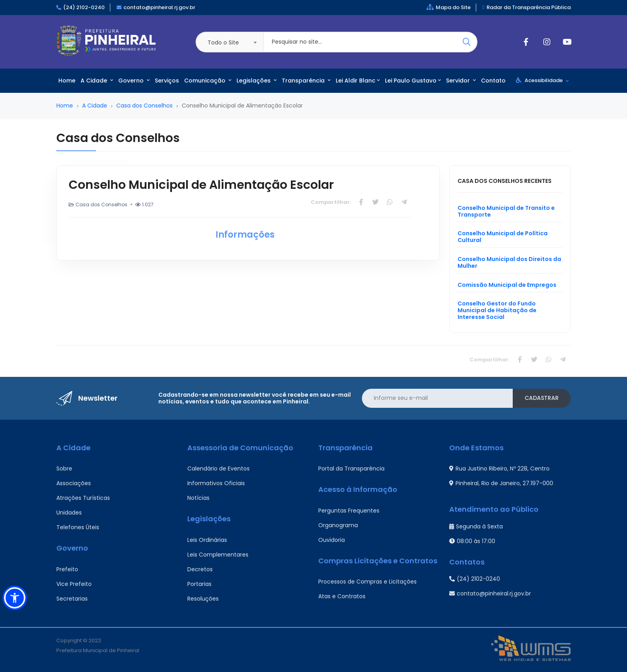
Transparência (306, 81)
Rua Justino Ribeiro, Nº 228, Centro (499, 468)
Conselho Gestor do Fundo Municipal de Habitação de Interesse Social (497, 310)
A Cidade (97, 81)
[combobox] (229, 42)
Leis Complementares (218, 555)
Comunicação (208, 81)
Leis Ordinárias (207, 540)
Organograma (338, 525)
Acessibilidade (542, 80)
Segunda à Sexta (476, 526)
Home (67, 81)
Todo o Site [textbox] (223, 42)
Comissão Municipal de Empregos (507, 285)
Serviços (167, 81)
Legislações (257, 81)
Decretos (200, 569)
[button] (15, 598)
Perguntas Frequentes (349, 511)
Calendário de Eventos (218, 468)
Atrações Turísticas (83, 498)
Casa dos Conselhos (144, 106)
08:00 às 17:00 (472, 541)
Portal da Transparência (351, 468)
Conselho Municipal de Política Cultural (503, 237)
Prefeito (67, 569)
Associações (74, 483)
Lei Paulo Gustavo (413, 81)
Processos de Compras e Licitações (367, 582)
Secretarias (72, 599)
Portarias (199, 584)
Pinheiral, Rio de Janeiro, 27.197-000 (501, 483)
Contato (493, 81)
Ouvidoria (332, 540)
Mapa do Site (449, 7)
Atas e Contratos (342, 596)
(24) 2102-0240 (84, 7)
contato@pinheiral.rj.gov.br (159, 7)
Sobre (64, 468)
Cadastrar (542, 398)
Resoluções (203, 599)
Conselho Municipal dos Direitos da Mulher (509, 262)
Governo (134, 81)
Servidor (461, 81)
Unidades (69, 513)
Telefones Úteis (78, 527)
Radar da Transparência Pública (527, 7)
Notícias (198, 498)
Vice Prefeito (74, 584)
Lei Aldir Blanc (358, 81)
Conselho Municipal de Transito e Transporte (506, 211)
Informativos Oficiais (216, 483)
